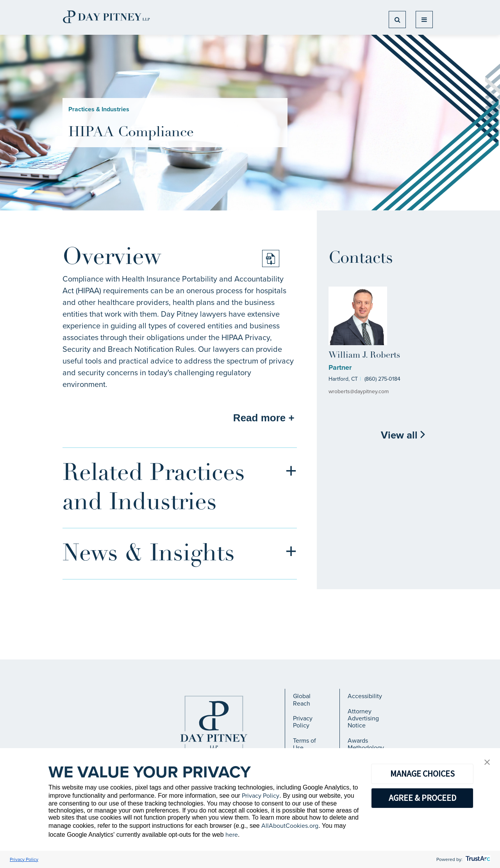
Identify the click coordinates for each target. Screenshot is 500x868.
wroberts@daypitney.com (359, 391)
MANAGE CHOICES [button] (422, 774)
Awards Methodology (366, 744)
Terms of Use (304, 744)
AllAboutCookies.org (290, 826)
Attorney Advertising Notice (363, 718)
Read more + (264, 418)
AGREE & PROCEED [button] (422, 798)
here (232, 835)
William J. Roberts (364, 356)
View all (403, 435)
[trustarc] (477, 859)
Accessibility (365, 696)
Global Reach (302, 700)
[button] (487, 763)
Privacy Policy (303, 722)
